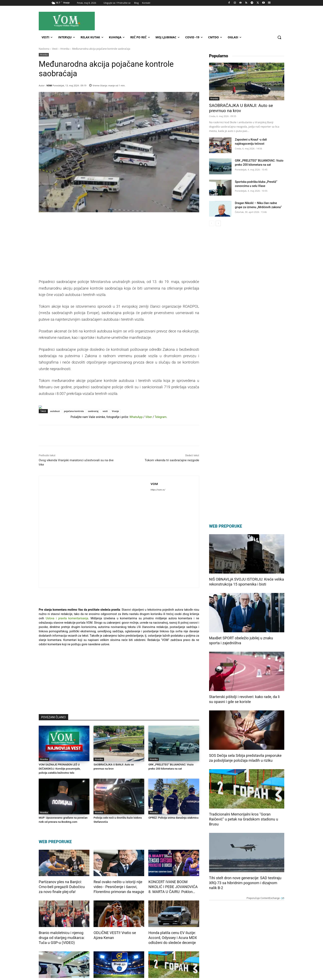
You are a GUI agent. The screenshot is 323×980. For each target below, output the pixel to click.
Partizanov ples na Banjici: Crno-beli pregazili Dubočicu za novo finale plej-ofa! (62, 831)
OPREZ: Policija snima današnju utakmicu (173, 762)
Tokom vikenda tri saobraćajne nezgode (172, 488)
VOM (49, 85)
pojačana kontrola (74, 439)
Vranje (115, 439)
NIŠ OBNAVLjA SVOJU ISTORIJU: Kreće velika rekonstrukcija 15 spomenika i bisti (247, 582)
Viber (149, 445)
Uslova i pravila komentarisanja (67, 563)
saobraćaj (93, 439)
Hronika (65, 49)
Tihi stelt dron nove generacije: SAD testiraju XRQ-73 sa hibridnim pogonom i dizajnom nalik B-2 (245, 883)
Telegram (160, 445)
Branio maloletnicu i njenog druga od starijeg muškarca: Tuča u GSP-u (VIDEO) (62, 882)
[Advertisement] (198, 21)
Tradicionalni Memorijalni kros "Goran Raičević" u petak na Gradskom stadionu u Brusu (173, 933)
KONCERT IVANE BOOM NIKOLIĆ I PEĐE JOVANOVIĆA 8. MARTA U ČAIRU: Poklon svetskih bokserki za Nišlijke (173, 831)
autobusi (55, 439)
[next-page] (218, 223)
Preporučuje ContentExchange (180, 948)
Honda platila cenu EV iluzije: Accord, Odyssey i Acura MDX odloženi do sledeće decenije (173, 882)
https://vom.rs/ (75, 517)
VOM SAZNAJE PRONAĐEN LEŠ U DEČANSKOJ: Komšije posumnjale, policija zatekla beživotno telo (60, 713)
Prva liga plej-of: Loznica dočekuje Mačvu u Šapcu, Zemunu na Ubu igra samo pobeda (115, 933)
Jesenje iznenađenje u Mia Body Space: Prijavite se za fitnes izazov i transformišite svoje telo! (62, 933)
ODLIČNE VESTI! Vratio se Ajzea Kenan (115, 880)
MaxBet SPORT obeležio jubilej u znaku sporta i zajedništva (241, 640)
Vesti (55, 49)
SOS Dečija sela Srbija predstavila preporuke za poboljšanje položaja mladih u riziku (245, 758)
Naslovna (44, 49)
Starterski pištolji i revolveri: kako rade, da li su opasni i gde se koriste (244, 699)
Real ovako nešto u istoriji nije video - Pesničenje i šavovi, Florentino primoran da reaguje (119, 831)
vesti (105, 439)
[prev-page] (212, 223)
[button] (279, 37)
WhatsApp (136, 445)
